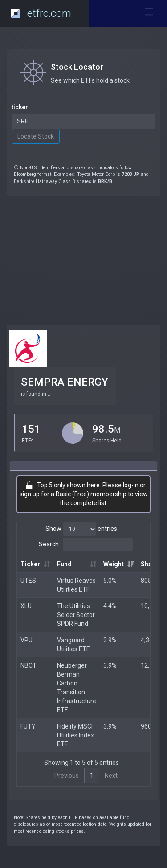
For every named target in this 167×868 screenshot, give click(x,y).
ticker (20, 107)
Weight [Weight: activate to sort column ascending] (114, 564)
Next (111, 776)
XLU (26, 606)
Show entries (81, 529)
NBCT (29, 665)
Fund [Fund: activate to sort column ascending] (64, 564)
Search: (86, 545)
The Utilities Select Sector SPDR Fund (76, 615)
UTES (28, 581)
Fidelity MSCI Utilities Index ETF (75, 735)
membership (108, 494)
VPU (26, 640)
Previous (67, 776)
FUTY (28, 726)
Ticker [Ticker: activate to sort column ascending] (30, 564)
